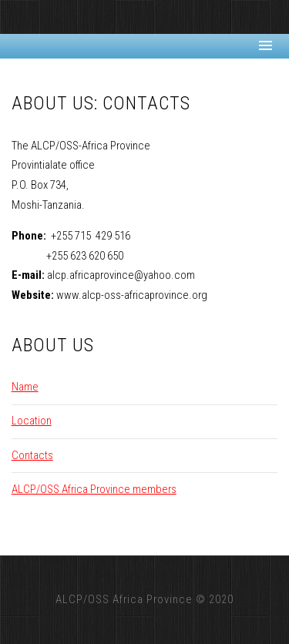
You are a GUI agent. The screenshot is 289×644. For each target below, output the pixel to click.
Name (25, 387)
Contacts (32, 455)
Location (32, 421)
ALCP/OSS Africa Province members (94, 489)
